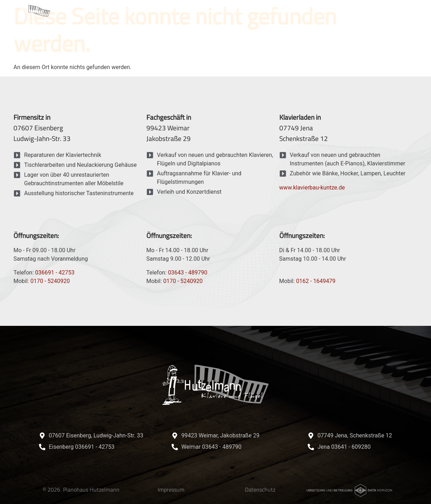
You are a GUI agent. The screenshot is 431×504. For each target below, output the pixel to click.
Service (133, 11)
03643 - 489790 (188, 273)
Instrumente (182, 11)
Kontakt (395, 11)
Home (95, 11)
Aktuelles (235, 11)
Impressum (171, 489)
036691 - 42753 (55, 273)
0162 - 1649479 (316, 281)
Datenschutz (260, 489)
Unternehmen (294, 11)
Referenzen (351, 11)
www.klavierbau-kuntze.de (312, 188)
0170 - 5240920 (50, 281)
